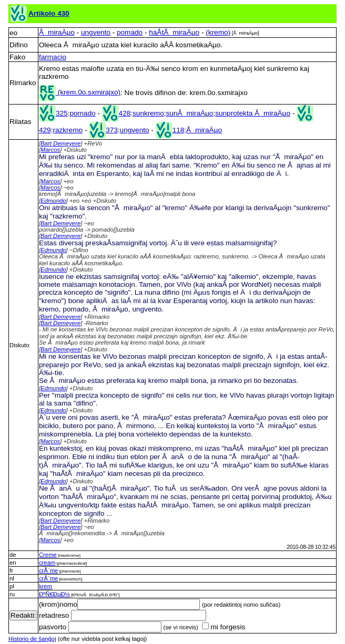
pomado (130, 32)
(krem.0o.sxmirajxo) (80, 92)
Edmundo (53, 201)
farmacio (53, 57)
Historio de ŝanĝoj (32, 639)
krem (45, 586)
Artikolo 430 (49, 13)
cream (47, 563)
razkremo (68, 130)
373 (103, 130)
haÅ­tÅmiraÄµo (174, 32)
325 (53, 113)
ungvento (96, 32)
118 (170, 130)
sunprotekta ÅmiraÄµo (253, 113)
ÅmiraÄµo (57, 32)
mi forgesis (224, 627)
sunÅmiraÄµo (190, 113)
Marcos (50, 150)
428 (116, 113)
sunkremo (148, 113)
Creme (48, 555)
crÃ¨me (49, 570)
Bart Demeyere (60, 143)
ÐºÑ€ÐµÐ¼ (54, 594)
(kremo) (218, 32)
